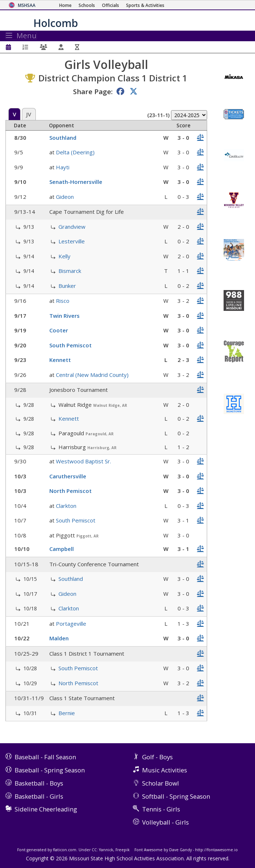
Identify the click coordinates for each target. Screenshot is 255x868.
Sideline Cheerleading (46, 809)
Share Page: (93, 91)
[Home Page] (65, 5)
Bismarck (70, 271)
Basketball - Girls (39, 796)
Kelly (64, 256)
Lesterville (72, 241)
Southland (63, 138)
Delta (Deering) (75, 152)
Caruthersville (68, 476)
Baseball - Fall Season (45, 757)
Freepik (123, 850)
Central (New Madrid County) (92, 375)
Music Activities (165, 770)
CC (94, 850)
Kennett (60, 360)
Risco (63, 301)
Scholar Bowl (161, 783)
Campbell (62, 549)
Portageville (71, 624)
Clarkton (66, 506)
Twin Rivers (64, 316)
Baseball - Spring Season (50, 770)
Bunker (67, 286)
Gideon (65, 197)
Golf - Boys (157, 757)
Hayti (63, 167)
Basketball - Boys (39, 783)
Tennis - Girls (161, 809)
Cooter (59, 330)
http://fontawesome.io (216, 850)
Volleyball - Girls (165, 822)
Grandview (72, 227)
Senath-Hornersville (76, 182)
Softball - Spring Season (176, 796)
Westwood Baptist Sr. (83, 461)
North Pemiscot (71, 491)
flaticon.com (65, 850)
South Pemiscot (71, 345)
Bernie (67, 713)
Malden (59, 638)
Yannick (106, 850)
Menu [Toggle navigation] (21, 36)
